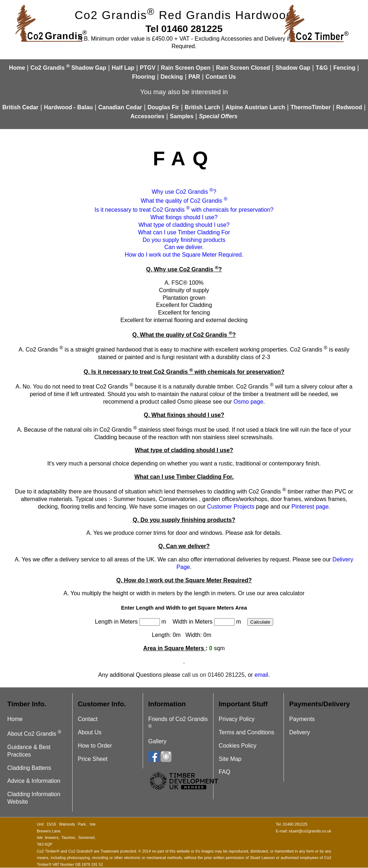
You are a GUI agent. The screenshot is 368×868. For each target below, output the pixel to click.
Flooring (144, 77)
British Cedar (20, 107)
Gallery (157, 741)
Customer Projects (231, 507)
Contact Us (221, 77)
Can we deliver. (184, 247)
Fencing (344, 68)
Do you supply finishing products (184, 240)
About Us (89, 732)
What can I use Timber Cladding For (184, 232)
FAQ (225, 772)
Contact (88, 719)
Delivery (300, 732)
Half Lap (123, 68)
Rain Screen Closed (243, 68)
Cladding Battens (29, 768)
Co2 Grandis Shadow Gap (68, 68)
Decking (172, 77)
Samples (182, 116)
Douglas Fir (163, 107)
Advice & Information (34, 781)
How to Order (95, 746)
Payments (302, 719)
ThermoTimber (310, 107)
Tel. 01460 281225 (291, 824)
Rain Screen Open (186, 68)
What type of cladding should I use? (184, 225)
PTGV (148, 68)
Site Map (230, 759)
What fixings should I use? (184, 217)
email (261, 675)
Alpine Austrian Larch (256, 107)
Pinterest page (310, 507)
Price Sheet (93, 759)
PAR (194, 77)
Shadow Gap (293, 68)
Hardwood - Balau (68, 107)
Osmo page (249, 402)
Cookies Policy (238, 746)
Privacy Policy (237, 719)
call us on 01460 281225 (213, 675)
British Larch (203, 107)
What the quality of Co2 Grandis (184, 201)
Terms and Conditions (247, 732)
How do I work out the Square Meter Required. (184, 255)
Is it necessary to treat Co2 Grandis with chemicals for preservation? (184, 210)
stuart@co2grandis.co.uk (310, 831)
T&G (322, 68)
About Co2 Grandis (34, 734)
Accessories (147, 116)
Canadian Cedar (120, 107)
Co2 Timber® (48, 851)
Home (17, 68)
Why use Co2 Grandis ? (184, 192)
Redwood (349, 107)
